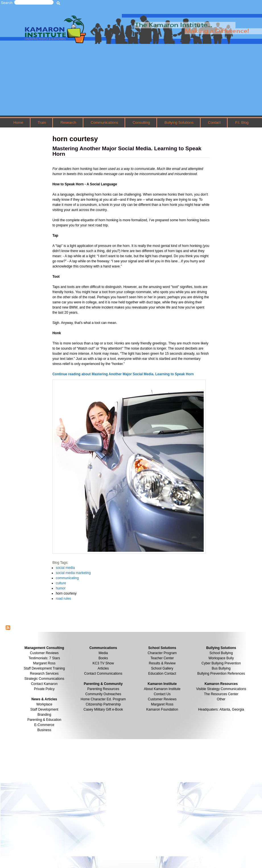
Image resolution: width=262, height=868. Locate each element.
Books (103, 658)
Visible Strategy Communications (221, 689)
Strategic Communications (44, 679)
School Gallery (162, 668)
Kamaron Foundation (162, 709)
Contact (214, 122)
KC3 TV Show (103, 663)
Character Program (162, 653)
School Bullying (221, 653)
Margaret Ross (44, 663)
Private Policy (44, 689)
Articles (103, 668)
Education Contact (162, 674)
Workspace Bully (221, 658)
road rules (63, 599)
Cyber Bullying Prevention (221, 663)
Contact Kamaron (44, 684)
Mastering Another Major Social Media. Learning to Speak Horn (127, 151)
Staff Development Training (44, 668)
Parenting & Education (44, 720)
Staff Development (44, 709)
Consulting (141, 122)
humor (61, 588)
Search (7, 3)
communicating (67, 578)
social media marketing (73, 573)
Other (221, 699)
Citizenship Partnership (103, 704)
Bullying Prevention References (221, 674)
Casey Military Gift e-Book (103, 709)
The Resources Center (221, 694)
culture (61, 583)
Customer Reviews (162, 699)
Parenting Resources (103, 689)
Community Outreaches (103, 694)
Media (103, 653)
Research (68, 122)
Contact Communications (103, 674)
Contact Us (162, 694)
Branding (44, 715)
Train (42, 122)
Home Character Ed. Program (103, 699)
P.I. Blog (242, 122)
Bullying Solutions (179, 122)
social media (65, 568)
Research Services (44, 674)
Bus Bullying (221, 668)
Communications (104, 122)
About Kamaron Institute (162, 689)
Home (18, 122)
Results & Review (162, 663)
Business (44, 730)
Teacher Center (162, 658)
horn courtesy (66, 593)
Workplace (44, 704)
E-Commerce (44, 725)
